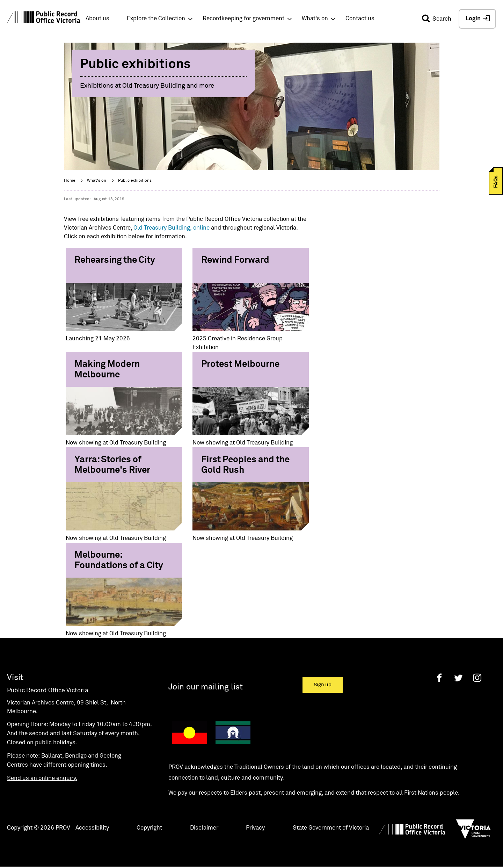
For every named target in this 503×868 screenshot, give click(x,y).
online (201, 228)
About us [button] (97, 19)
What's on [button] (315, 19)
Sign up (323, 685)
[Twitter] (458, 678)
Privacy (255, 828)
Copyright (149, 828)
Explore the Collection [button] (156, 19)
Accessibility (92, 828)
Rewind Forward (235, 260)
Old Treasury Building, (163, 228)
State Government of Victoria (331, 828)
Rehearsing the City (115, 260)
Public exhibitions (135, 181)
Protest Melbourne (240, 364)
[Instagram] (477, 678)
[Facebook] (439, 678)
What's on (97, 181)
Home (70, 181)
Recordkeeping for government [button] (243, 19)
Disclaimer (204, 828)
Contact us (360, 19)
